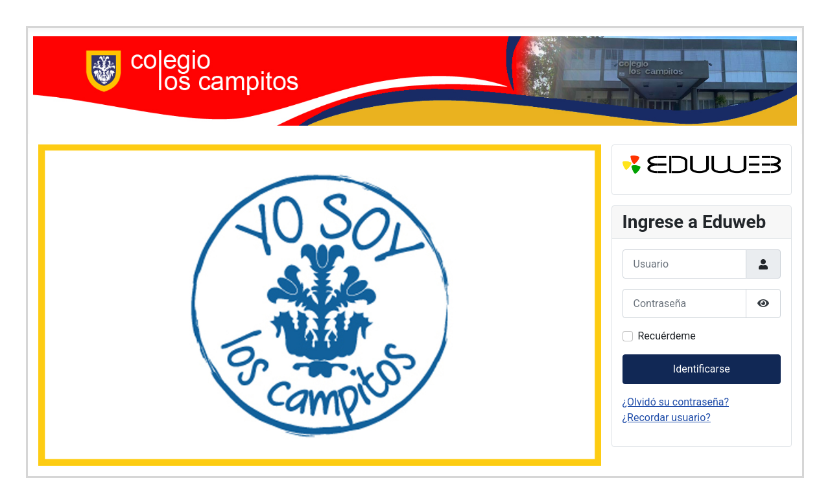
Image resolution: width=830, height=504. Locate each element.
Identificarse (702, 369)
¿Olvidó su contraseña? (676, 402)
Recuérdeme (667, 336)
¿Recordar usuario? (667, 418)
